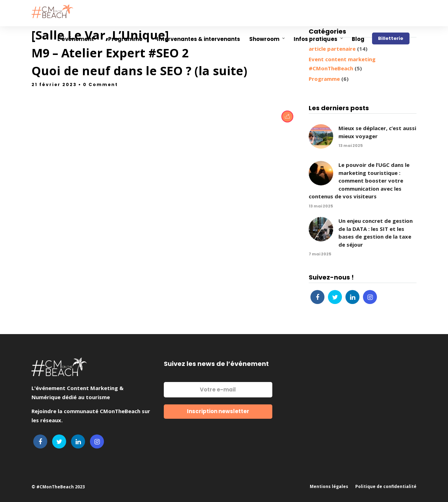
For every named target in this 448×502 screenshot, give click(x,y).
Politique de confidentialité (386, 486)
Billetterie (391, 38)
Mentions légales (329, 486)
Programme (324, 79)
